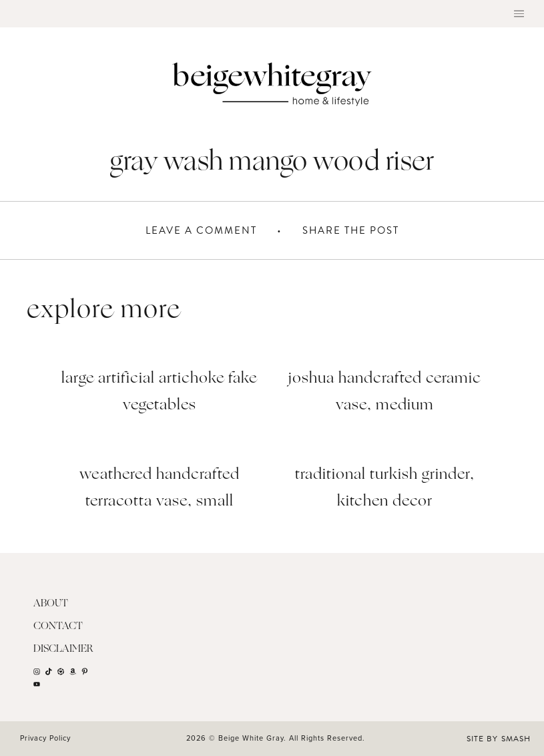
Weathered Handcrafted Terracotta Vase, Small (160, 489)
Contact (58, 627)
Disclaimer (63, 649)
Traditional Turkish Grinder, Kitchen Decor (385, 489)
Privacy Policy (45, 738)
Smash (516, 739)
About (51, 604)
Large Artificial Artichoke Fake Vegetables (159, 392)
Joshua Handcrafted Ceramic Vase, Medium (385, 392)
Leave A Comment (201, 230)
